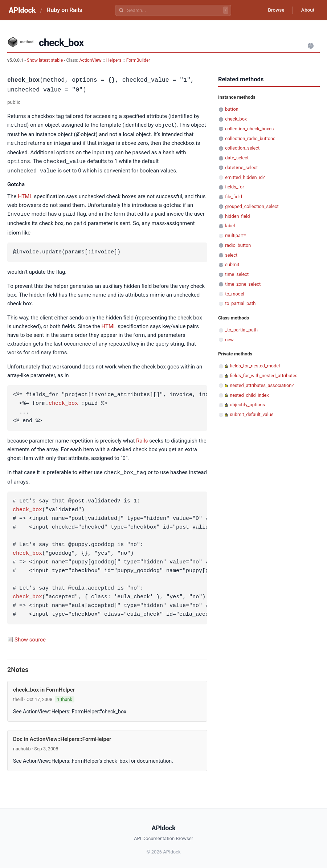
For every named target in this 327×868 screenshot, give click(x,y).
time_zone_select (243, 284)
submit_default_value (252, 414)
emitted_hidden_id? (245, 177)
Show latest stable (45, 60)
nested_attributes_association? (262, 385)
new (229, 340)
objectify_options (247, 405)
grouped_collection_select (252, 206)
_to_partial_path (241, 330)
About (307, 10)
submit (232, 264)
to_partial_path (240, 303)
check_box (63, 402)
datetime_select (241, 168)
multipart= (236, 235)
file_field (234, 197)
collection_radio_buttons (250, 138)
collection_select (242, 148)
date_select (237, 158)
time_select (237, 274)
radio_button (238, 245)
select (231, 255)
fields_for (234, 187)
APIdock (22, 10)
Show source (30, 637)
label (230, 226)
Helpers (114, 60)
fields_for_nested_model (255, 366)
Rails (142, 439)
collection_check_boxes (249, 129)
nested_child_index (249, 395)
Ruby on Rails (64, 10)
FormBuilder (138, 60)
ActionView (91, 60)
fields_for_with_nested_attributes (264, 376)
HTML (25, 195)
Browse (274, 10)
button (232, 109)
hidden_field (237, 216)
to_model (235, 294)
